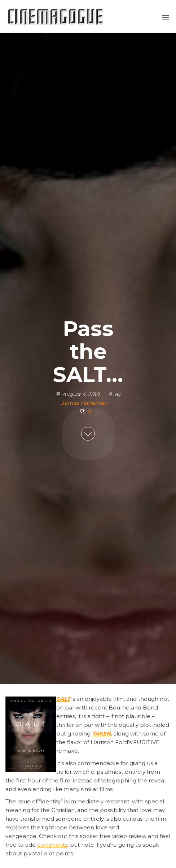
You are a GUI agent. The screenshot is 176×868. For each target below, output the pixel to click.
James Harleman (84, 403)
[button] (166, 18)
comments (52, 845)
